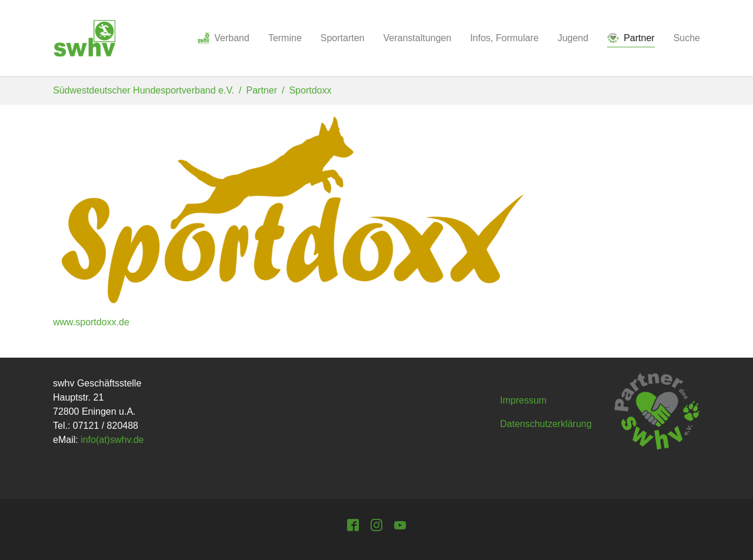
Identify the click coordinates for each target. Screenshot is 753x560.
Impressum (523, 400)
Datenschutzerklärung (546, 424)
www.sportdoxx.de (91, 322)
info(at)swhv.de (112, 440)
